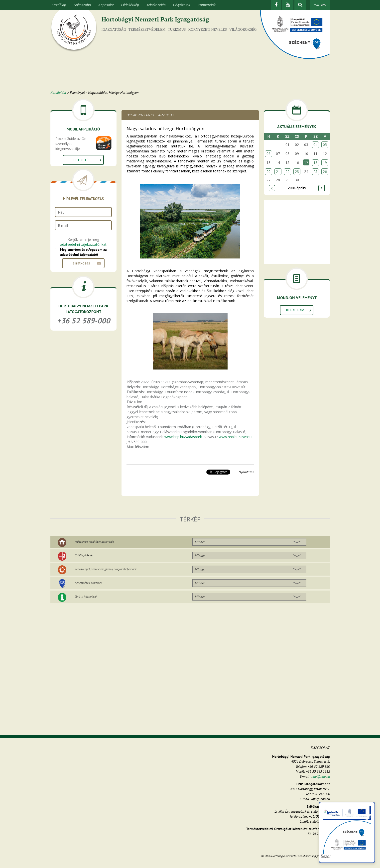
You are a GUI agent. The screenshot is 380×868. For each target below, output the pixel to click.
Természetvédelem (147, 30)
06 (268, 154)
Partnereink (207, 5)
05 (325, 145)
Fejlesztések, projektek (88, 583)
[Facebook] (276, 5)
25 (315, 172)
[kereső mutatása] (300, 5)
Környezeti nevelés (208, 30)
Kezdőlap (59, 5)
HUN (316, 5)
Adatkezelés (156, 5)
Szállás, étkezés (84, 555)
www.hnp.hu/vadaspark (183, 437)
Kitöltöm (295, 310)
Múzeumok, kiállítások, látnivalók (94, 542)
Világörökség (243, 30)
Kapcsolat (106, 5)
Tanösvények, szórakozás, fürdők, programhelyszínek (106, 569)
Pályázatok (182, 5)
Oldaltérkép (130, 5)
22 (287, 172)
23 (297, 172)
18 (315, 163)
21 (278, 172)
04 (315, 145)
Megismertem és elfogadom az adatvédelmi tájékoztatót (83, 252)
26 (325, 172)
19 (325, 163)
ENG (324, 5)
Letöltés (82, 160)
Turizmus (177, 30)
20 (268, 172)
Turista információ (86, 596)
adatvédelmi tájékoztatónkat (83, 244)
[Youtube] (288, 5)
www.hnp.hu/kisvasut (236, 437)
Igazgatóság (114, 30)
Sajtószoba (82, 5)
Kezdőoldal (58, 93)
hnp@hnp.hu (321, 776)
